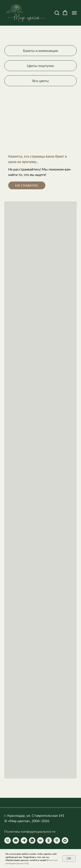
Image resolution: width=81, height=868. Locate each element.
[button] (57, 13)
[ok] (49, 840)
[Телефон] (8, 840)
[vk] (40, 840)
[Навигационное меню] (74, 13)
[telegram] (24, 840)
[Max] (65, 840)
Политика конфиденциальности (30, 831)
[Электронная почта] (16, 840)
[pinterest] (57, 840)
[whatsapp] (32, 840)
